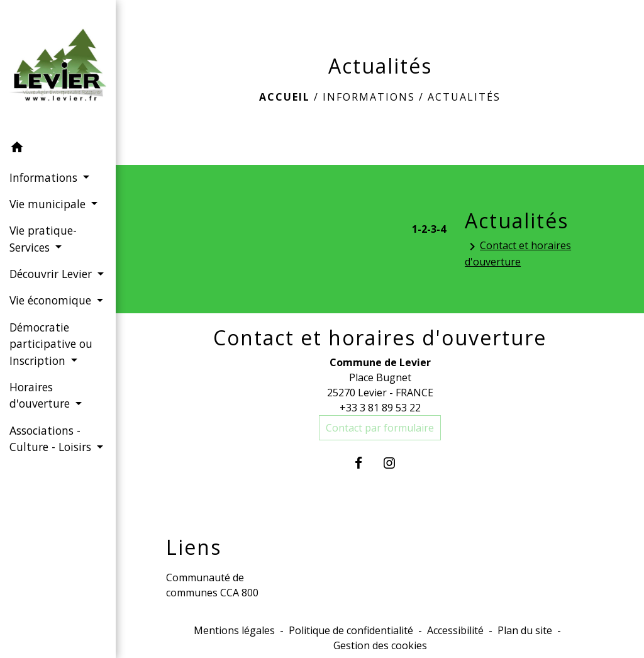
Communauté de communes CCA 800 (212, 585)
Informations (369, 97)
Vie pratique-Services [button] (43, 238)
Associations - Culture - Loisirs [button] (52, 438)
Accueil (285, 97)
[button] (58, 149)
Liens (194, 547)
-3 (432, 229)
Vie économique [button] (52, 300)
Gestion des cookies (380, 645)
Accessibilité (455, 630)
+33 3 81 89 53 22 (380, 408)
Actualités (464, 97)
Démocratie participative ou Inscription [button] (51, 344)
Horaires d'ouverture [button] (41, 395)
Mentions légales (234, 630)
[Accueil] (58, 67)
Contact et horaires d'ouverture (518, 254)
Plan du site (525, 630)
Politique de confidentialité (351, 630)
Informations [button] (45, 177)
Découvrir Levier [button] (52, 274)
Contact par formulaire (380, 428)
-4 (441, 229)
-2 (422, 229)
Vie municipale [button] (49, 204)
